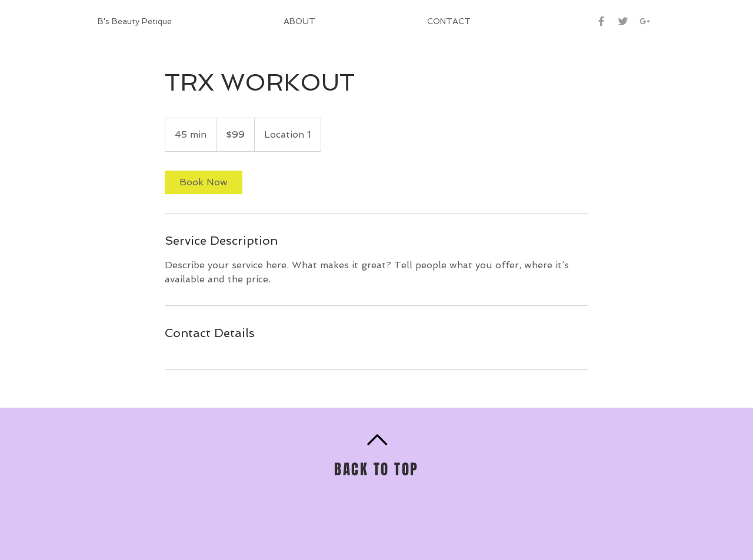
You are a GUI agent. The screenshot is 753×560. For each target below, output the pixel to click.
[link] (204, 182)
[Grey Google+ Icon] (645, 21)
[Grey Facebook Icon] (601, 21)
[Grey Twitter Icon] (623, 21)
